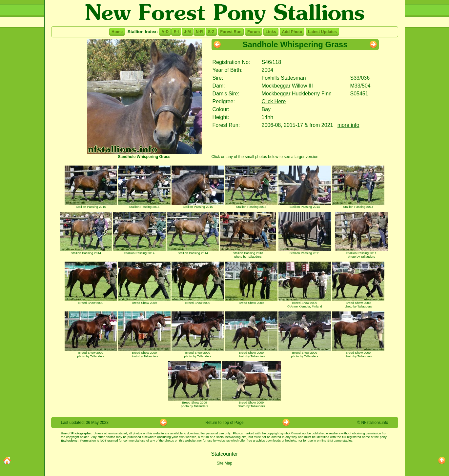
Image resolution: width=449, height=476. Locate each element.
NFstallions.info (375, 423)
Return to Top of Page (224, 423)
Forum (254, 32)
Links (271, 32)
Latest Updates (322, 32)
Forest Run (231, 32)
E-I (176, 32)
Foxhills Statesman (284, 78)
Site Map (224, 463)
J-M (187, 32)
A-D (165, 32)
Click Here (274, 101)
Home (117, 32)
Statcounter (225, 454)
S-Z (211, 32)
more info (348, 125)
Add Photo (292, 32)
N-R (199, 32)
